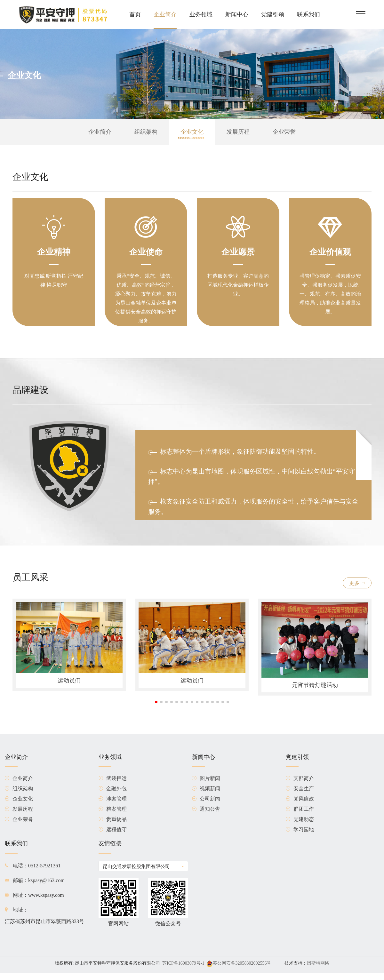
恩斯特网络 (318, 963)
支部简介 (300, 778)
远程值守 (113, 830)
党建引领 (273, 14)
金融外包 (113, 789)
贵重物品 (113, 819)
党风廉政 (300, 799)
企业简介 (165, 14)
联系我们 (308, 14)
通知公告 (206, 809)
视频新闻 (206, 789)
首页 (135, 14)
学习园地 (300, 830)
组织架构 (146, 132)
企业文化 (192, 132)
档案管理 (113, 809)
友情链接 (110, 847)
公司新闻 (206, 799)
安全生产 (300, 789)
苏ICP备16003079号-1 (183, 963)
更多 (357, 583)
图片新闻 (206, 778)
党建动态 (300, 819)
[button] (156, 702)
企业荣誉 (284, 132)
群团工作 (300, 809)
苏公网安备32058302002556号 (242, 963)
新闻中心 (237, 14)
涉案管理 (113, 799)
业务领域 (201, 14)
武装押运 (113, 778)
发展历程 (238, 132)
